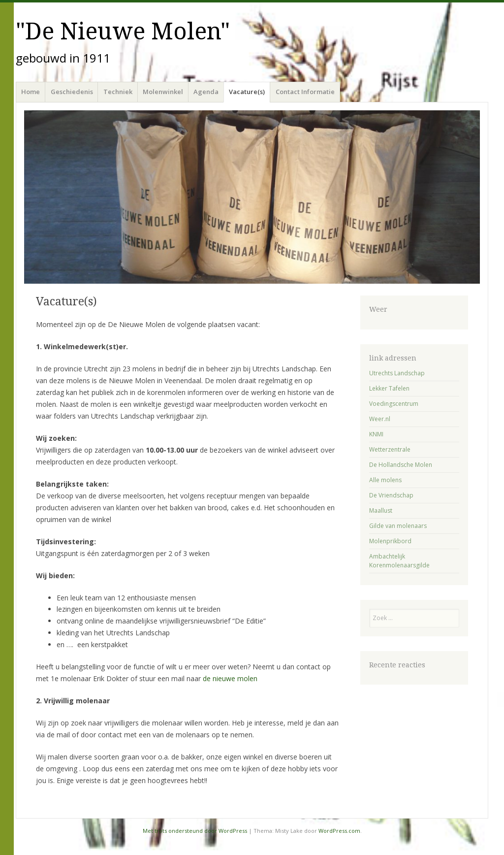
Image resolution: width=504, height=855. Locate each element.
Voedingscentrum (394, 404)
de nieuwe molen (230, 678)
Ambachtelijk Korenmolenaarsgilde (399, 561)
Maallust (381, 510)
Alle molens (385, 480)
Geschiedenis (72, 92)
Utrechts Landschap (397, 373)
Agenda (206, 92)
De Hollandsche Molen (401, 465)
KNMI (376, 434)
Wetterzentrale (390, 449)
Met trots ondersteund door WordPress (195, 831)
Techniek (118, 92)
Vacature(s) (247, 92)
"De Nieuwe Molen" (123, 31)
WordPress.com (339, 831)
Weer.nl (380, 419)
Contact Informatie (305, 92)
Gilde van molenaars (398, 526)
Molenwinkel (163, 92)
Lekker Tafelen (389, 388)
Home (31, 92)
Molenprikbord (390, 541)
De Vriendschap (391, 495)
